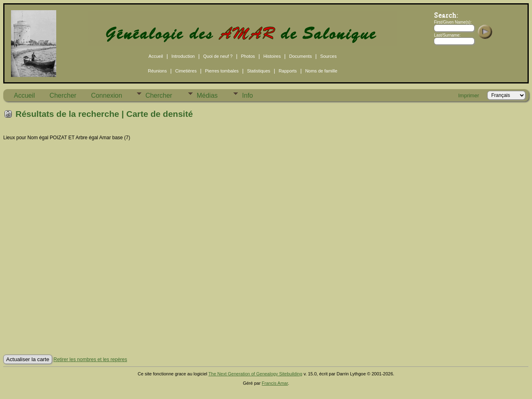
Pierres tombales (222, 71)
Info (247, 95)
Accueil (156, 56)
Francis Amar (275, 383)
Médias (207, 95)
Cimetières (186, 71)
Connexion (107, 95)
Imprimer (469, 95)
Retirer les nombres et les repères (90, 360)
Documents (301, 56)
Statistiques (258, 71)
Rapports (288, 71)
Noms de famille (321, 71)
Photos (248, 56)
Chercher (63, 95)
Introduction (183, 56)
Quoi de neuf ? (218, 56)
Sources (328, 56)
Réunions (157, 71)
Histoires (272, 56)
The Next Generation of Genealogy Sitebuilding (256, 374)
